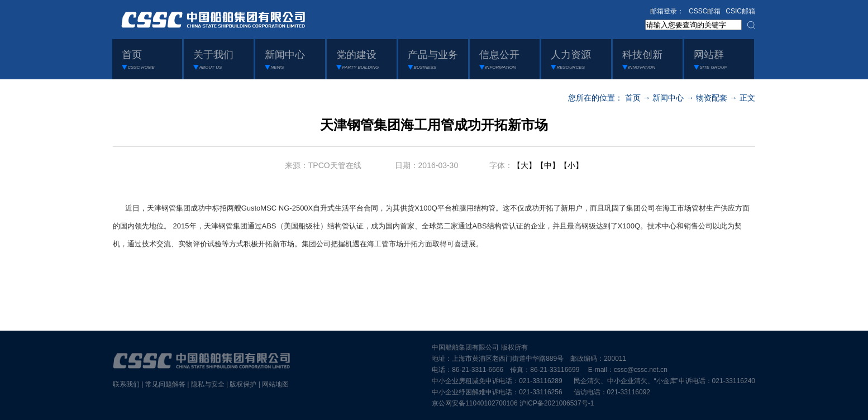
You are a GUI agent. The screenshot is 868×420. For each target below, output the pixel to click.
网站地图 (275, 384)
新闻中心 (668, 98)
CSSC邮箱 (705, 11)
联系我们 (126, 384)
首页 (633, 98)
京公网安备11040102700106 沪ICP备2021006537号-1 (513, 403)
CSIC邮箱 (740, 11)
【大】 (524, 165)
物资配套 (712, 98)
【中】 (548, 165)
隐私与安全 (208, 384)
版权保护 (243, 384)
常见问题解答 (165, 384)
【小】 (571, 165)
